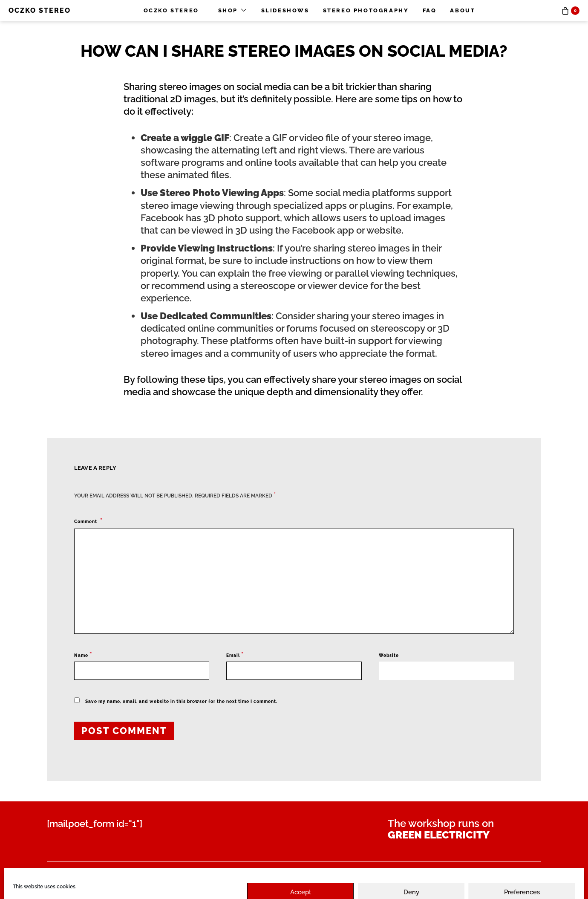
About (463, 10)
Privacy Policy (229, 874)
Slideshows (285, 10)
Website (389, 655)
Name (83, 655)
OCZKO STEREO (40, 10)
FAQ (430, 10)
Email (235, 655)
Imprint (352, 874)
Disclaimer (298, 874)
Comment (86, 522)
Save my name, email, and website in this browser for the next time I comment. (181, 701)
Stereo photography (366, 10)
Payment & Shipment (87, 874)
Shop (228, 10)
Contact (166, 874)
